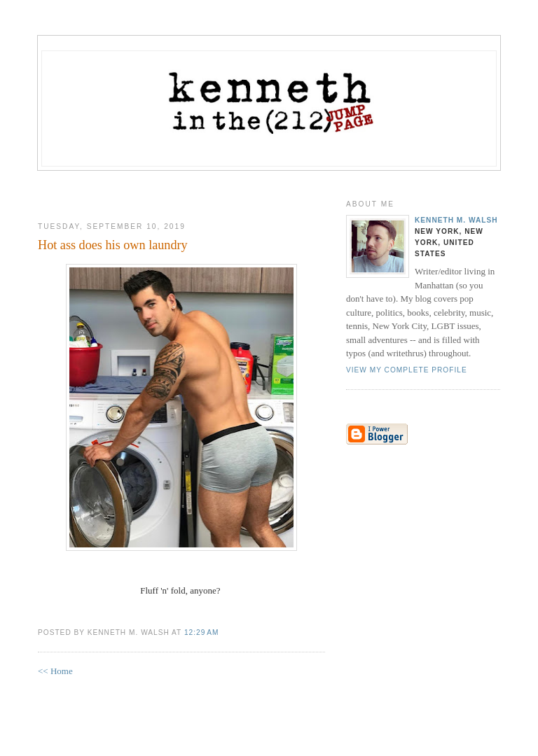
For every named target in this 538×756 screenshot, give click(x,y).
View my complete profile (407, 370)
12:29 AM (201, 632)
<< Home (55, 671)
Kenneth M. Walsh (456, 220)
